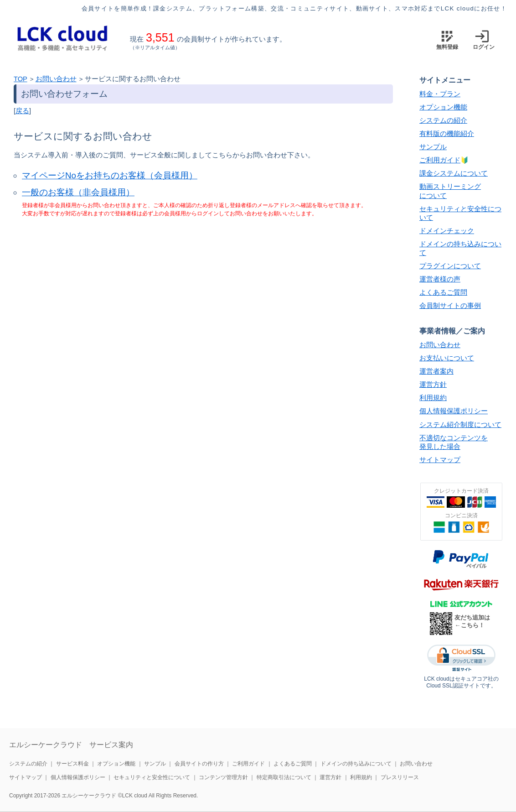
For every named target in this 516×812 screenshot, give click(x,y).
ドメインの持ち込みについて (356, 764)
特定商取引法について (284, 777)
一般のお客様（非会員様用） (78, 192)
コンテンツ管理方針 (223, 777)
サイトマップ (440, 460)
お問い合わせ (56, 79)
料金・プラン (440, 94)
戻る (22, 111)
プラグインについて (450, 266)
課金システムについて (454, 173)
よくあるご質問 (443, 292)
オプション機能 (443, 107)
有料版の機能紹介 (447, 134)
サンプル (433, 147)
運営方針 (433, 385)
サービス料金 (72, 764)
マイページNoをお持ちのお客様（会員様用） (110, 175)
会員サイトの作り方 (199, 764)
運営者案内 (436, 371)
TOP (21, 79)
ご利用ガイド (440, 160)
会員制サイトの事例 (450, 306)
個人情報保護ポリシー (454, 411)
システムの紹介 (443, 120)
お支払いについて (447, 358)
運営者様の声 (440, 279)
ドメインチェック (447, 231)
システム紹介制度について (460, 425)
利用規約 (433, 398)
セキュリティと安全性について (152, 777)
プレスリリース (400, 777)
